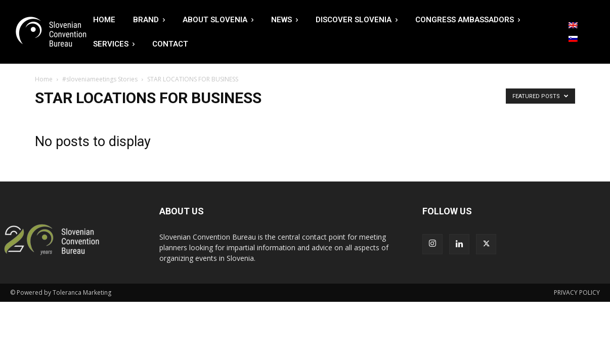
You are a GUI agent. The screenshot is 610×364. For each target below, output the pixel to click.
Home (44, 79)
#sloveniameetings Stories (100, 79)
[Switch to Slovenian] (573, 39)
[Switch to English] (573, 25)
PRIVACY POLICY (577, 292)
